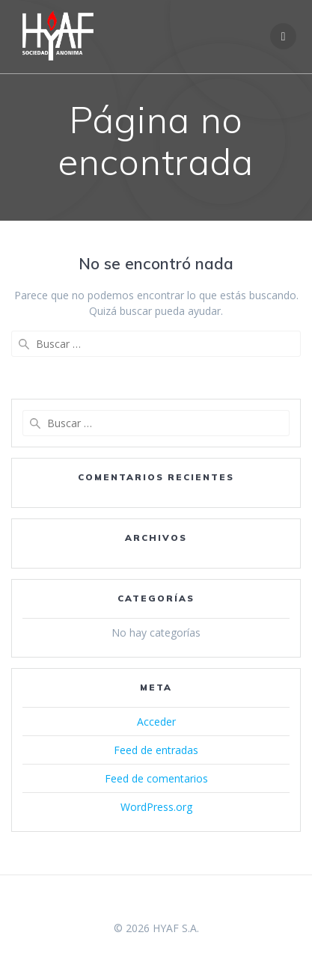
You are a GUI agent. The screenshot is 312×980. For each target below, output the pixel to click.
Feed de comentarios (156, 778)
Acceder (156, 722)
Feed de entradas (156, 750)
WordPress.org (156, 807)
